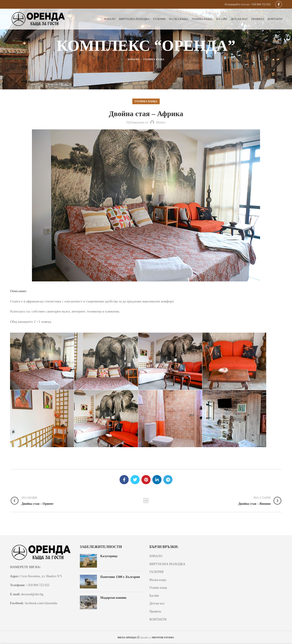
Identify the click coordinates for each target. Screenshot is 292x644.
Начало (133, 59)
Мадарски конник (113, 598)
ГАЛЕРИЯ (156, 572)
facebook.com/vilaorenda (41, 603)
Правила (155, 611)
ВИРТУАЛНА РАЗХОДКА (167, 564)
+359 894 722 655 (261, 4)
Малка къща (158, 580)
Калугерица (109, 556)
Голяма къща (154, 59)
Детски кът (157, 603)
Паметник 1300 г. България (120, 577)
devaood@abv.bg (32, 594)
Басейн (154, 596)
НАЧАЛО (156, 556)
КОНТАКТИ (158, 619)
